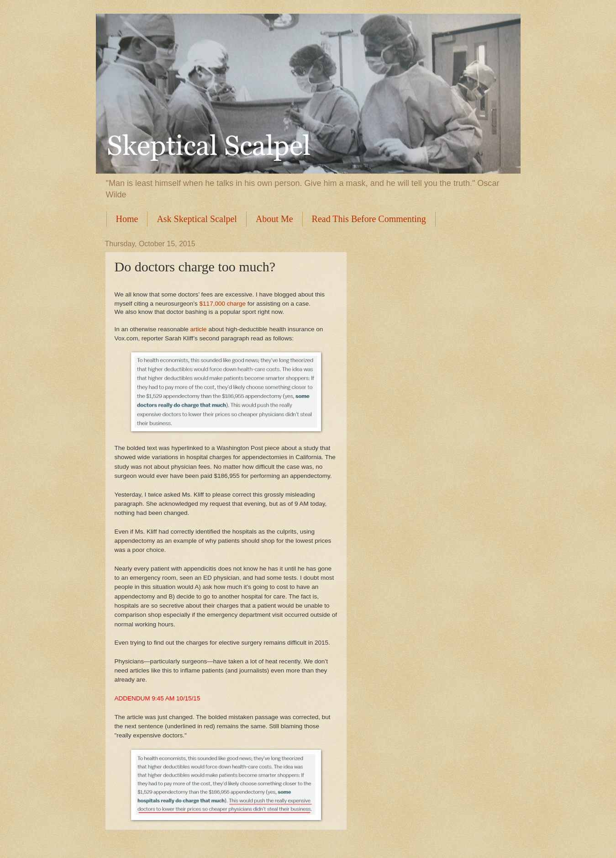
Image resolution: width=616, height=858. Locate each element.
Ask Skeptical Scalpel (197, 219)
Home (127, 219)
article (199, 329)
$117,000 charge (223, 304)
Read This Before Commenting (369, 219)
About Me (274, 219)
